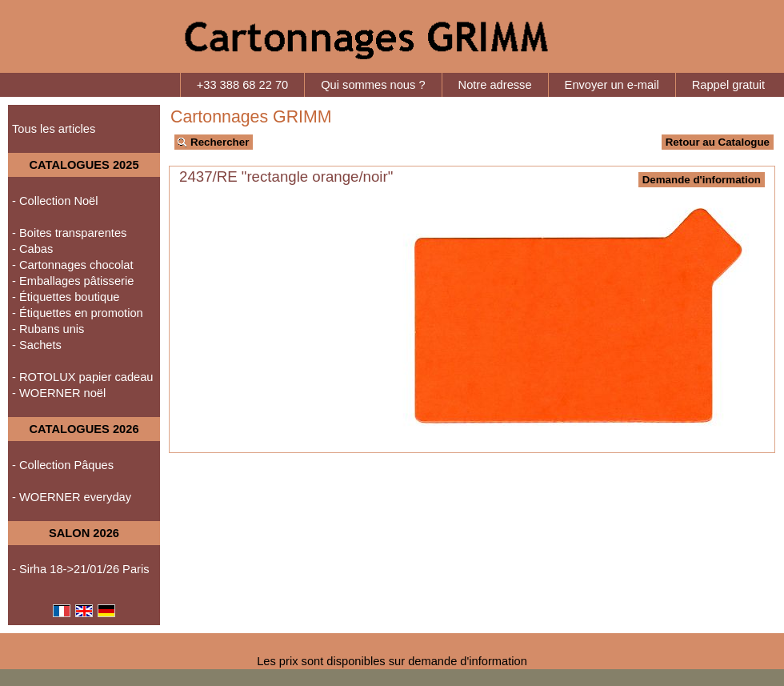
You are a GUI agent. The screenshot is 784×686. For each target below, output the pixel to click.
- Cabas (32, 249)
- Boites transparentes (69, 233)
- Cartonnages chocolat (73, 265)
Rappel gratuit (728, 85)
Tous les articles (54, 129)
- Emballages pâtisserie (73, 281)
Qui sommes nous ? (373, 85)
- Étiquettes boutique (66, 297)
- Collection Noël (55, 201)
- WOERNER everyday (72, 497)
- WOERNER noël (59, 393)
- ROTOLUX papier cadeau (83, 377)
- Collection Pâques (63, 465)
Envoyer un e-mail (612, 85)
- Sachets (37, 345)
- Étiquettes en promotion (78, 313)
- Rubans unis (48, 329)
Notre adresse (495, 85)
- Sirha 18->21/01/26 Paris (81, 569)
